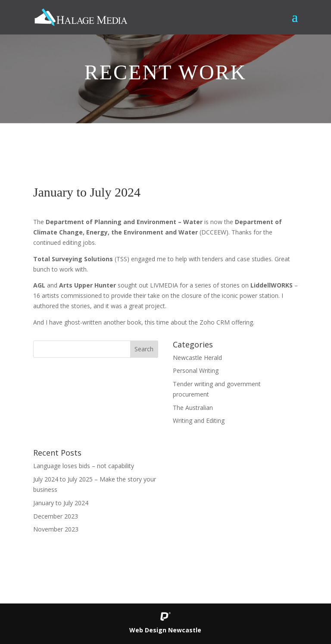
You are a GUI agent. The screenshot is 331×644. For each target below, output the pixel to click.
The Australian (193, 408)
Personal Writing (196, 370)
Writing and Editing (199, 420)
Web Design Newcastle (165, 630)
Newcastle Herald (197, 358)
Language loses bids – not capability (84, 466)
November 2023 (56, 529)
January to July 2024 (61, 503)
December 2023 (56, 516)
